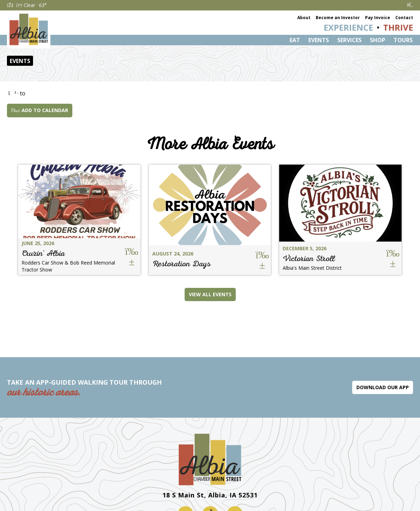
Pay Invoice (378, 18)
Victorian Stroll (309, 258)
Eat (295, 40)
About (304, 18)
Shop (378, 40)
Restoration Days (181, 264)
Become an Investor (338, 18)
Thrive (398, 27)
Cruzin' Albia (43, 253)
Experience (348, 27)
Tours (403, 40)
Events (319, 40)
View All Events (210, 294)
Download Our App (383, 387)
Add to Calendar (40, 110)
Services (349, 40)
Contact (404, 18)
